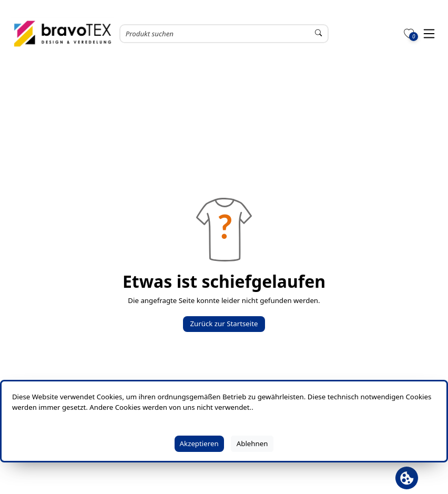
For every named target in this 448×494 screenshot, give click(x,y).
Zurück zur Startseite (224, 324)
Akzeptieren (199, 443)
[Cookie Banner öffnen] (407, 478)
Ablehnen (252, 443)
